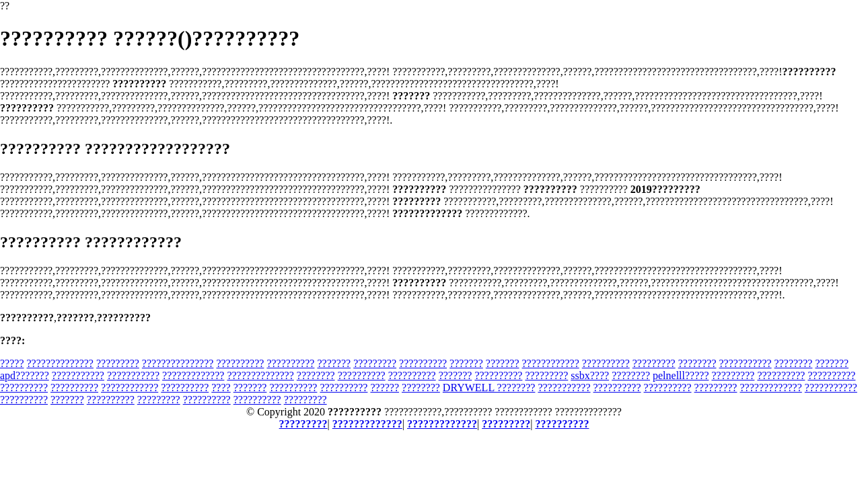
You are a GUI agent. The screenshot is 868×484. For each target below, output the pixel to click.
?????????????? (60, 363)
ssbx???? (590, 375)
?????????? (240, 363)
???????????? (551, 363)
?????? (385, 388)
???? (221, 388)
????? (12, 363)
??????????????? (178, 363)
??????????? (745, 363)
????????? (118, 363)
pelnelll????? (681, 375)
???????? (697, 363)
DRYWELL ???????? (489, 388)
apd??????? (25, 375)
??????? (334, 363)
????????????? (193, 375)
